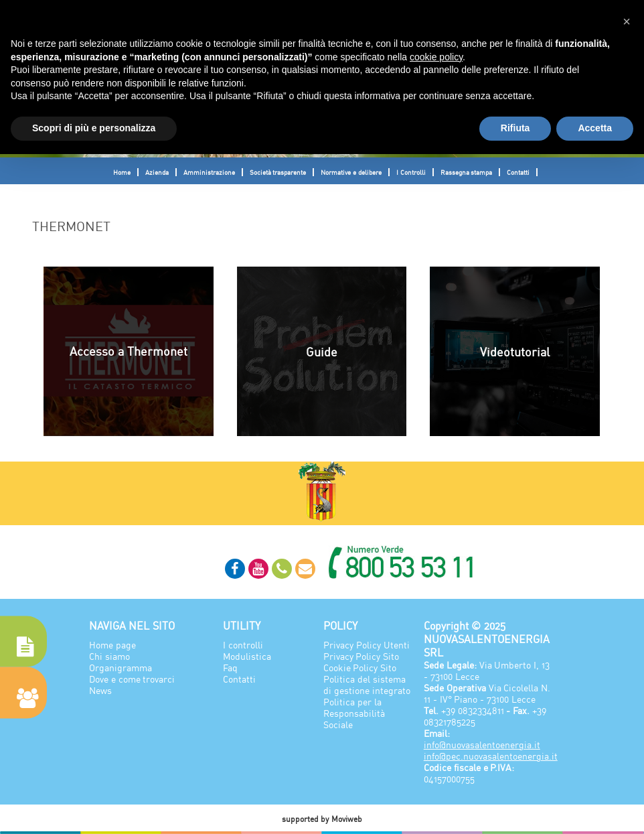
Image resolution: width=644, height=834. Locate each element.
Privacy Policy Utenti (367, 645)
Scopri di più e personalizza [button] (94, 128)
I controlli (243, 645)
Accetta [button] (595, 128)
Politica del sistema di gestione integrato (367, 685)
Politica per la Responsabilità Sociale (354, 713)
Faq (230, 668)
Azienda (157, 172)
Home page (112, 645)
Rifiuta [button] (515, 128)
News (100, 690)
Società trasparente (278, 172)
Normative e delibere (351, 172)
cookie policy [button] (436, 57)
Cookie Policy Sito (360, 668)
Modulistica (247, 656)
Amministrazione (209, 172)
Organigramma (120, 668)
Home (122, 172)
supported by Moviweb (322, 819)
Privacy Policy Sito (361, 656)
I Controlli (411, 172)
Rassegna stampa (467, 172)
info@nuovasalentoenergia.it (482, 745)
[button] (627, 21)
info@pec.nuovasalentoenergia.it (491, 756)
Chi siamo (109, 656)
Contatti (518, 172)
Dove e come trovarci (132, 679)
